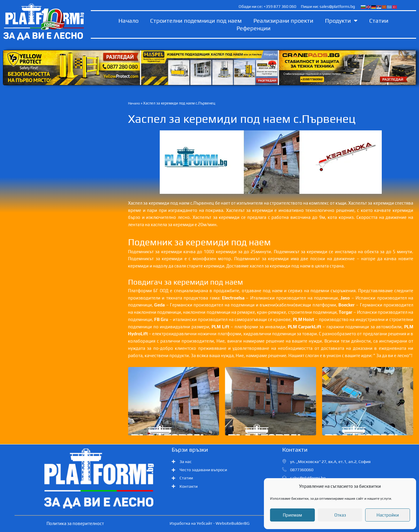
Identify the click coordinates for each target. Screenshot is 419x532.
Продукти (341, 21)
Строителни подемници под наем (196, 21)
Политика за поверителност (75, 523)
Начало (128, 21)
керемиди (317, 252)
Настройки (388, 515)
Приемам (292, 515)
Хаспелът (358, 203)
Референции (254, 28)
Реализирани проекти (283, 21)
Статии (379, 21)
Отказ (340, 515)
